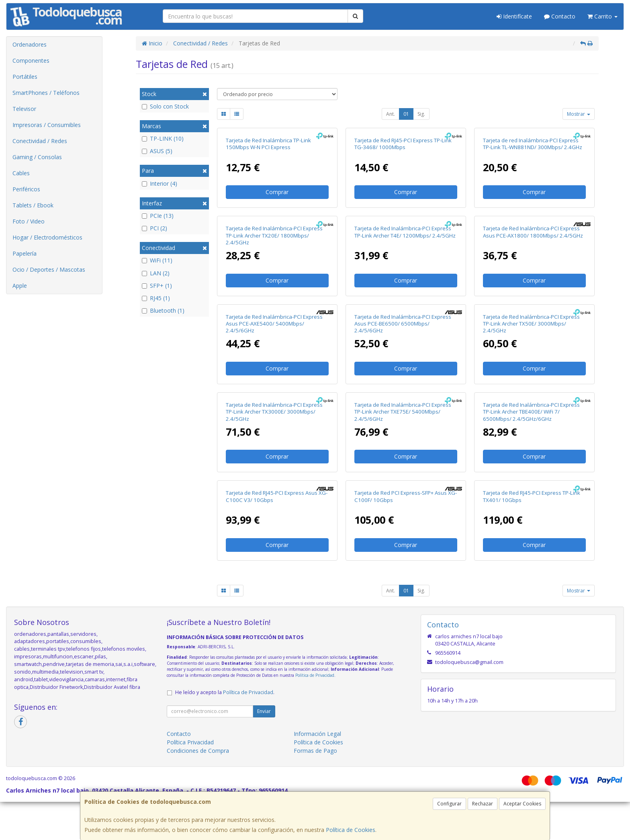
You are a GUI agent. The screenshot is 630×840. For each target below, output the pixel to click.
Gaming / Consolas (37, 157)
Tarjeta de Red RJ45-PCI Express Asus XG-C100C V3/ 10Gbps (277, 496)
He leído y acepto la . (225, 692)
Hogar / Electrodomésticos (47, 237)
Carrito (602, 16)
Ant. (391, 114)
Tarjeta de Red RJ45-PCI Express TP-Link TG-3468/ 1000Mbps (403, 144)
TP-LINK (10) (163, 138)
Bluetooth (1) (163, 310)
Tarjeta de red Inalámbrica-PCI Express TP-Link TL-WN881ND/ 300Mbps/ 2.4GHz (533, 144)
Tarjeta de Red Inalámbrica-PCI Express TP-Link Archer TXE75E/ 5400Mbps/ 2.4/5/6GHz (403, 412)
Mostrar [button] (579, 114)
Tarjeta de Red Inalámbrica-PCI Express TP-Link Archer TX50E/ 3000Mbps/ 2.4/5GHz (531, 324)
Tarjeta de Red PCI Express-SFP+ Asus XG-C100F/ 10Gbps (406, 496)
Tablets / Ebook (33, 205)
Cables (21, 173)
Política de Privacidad (315, 675)
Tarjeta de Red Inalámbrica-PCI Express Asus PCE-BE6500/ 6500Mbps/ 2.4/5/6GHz (403, 324)
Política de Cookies (351, 830)
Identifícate (514, 16)
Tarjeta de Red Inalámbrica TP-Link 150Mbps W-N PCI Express (268, 144)
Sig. (421, 114)
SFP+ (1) (157, 286)
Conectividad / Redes (40, 141)
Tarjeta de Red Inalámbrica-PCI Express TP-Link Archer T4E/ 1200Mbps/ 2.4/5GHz (405, 232)
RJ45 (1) (156, 298)
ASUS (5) (157, 151)
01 (406, 114)
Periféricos (26, 189)
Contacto (560, 16)
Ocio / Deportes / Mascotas (49, 269)
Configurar (449, 804)
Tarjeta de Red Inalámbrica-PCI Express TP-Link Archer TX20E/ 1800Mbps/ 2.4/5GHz (274, 235)
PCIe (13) (158, 216)
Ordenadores (30, 44)
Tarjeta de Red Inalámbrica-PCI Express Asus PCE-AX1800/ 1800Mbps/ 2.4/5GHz (533, 232)
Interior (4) (160, 183)
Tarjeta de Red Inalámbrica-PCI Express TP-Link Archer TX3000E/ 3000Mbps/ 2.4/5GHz (274, 412)
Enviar (264, 711)
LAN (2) (156, 273)
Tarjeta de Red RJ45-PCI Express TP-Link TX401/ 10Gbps (532, 496)
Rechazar (483, 804)
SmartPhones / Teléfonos (46, 93)
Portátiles (25, 77)
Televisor (24, 109)
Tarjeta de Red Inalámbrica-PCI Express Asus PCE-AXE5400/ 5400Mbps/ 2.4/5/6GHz (274, 324)
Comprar (277, 192)
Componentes (31, 60)
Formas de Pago (315, 751)
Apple (20, 286)
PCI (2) (154, 228)
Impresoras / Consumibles (47, 125)
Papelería (25, 253)
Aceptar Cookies (522, 804)
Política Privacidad (190, 742)
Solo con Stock (165, 106)
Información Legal (317, 734)
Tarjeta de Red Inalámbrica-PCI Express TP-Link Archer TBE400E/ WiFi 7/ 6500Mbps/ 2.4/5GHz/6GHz (531, 412)
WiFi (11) (157, 260)
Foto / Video (29, 221)
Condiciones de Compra (198, 751)
